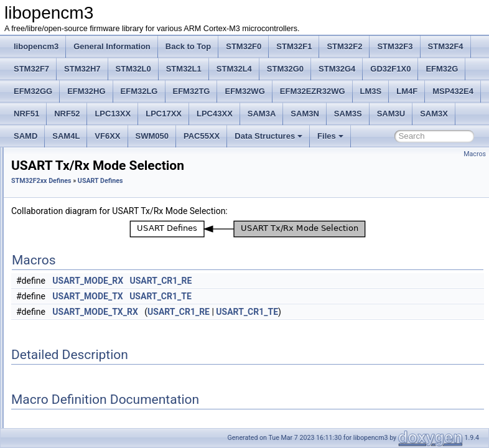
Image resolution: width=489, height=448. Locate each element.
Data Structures (268, 136)
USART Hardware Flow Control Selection (119, 321)
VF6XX (107, 136)
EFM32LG (139, 91)
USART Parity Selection (91, 280)
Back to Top (188, 46)
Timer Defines (64, 253)
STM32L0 (133, 69)
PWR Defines (63, 184)
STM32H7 (82, 69)
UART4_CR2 (73, 403)
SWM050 (152, 136)
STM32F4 (446, 46)
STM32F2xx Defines (197, 198)
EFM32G (442, 69)
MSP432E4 (453, 91)
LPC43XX (215, 114)
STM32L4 (234, 69)
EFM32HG (86, 91)
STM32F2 (344, 46)
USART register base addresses (105, 335)
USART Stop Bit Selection (94, 307)
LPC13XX (113, 114)
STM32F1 (294, 46)
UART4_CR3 (73, 417)
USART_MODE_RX (243, 298)
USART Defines (67, 266)
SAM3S (348, 114)
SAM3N (305, 114)
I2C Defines (61, 157)
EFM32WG (244, 91)
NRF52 (67, 114)
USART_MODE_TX (243, 314)
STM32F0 (244, 46)
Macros (475, 154)
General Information (112, 46)
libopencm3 (36, 46)
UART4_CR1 (73, 390)
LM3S (371, 91)
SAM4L (66, 136)
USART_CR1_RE (316, 298)
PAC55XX (202, 136)
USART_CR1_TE (316, 314)
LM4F (407, 91)
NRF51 (26, 114)
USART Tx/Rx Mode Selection (101, 294)
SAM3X (434, 114)
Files (330, 136)
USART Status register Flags (99, 362)
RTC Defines (62, 212)
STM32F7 (31, 69)
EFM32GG (33, 91)
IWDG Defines (65, 170)
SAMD (26, 136)
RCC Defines (63, 198)
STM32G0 (285, 69)
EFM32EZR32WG (313, 91)
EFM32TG (192, 91)
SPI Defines (61, 225)
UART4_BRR (73, 376)
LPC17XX (164, 114)
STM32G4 (337, 69)
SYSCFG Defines (70, 239)
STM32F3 (395, 46)
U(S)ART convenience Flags (98, 348)
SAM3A (262, 114)
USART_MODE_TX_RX (250, 329)
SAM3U (391, 114)
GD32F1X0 (390, 69)
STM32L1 (184, 69)
